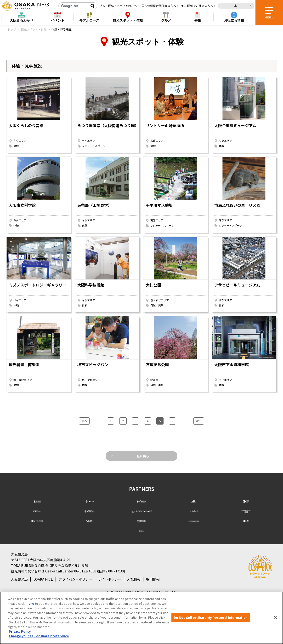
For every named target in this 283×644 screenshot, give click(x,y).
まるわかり (22, 20)
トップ (12, 29)
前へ (93, 420)
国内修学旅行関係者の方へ (159, 6)
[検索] (74, 6)
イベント (58, 20)
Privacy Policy (20, 631)
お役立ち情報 (234, 20)
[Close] (275, 617)
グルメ (166, 20)
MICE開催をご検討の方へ (197, 6)
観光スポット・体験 (34, 29)
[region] (141, 618)
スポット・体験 (128, 20)
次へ (190, 420)
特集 (198, 20)
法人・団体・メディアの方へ (118, 6)
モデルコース (89, 20)
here (30, 603)
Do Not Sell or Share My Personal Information (211, 617)
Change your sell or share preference (39, 636)
